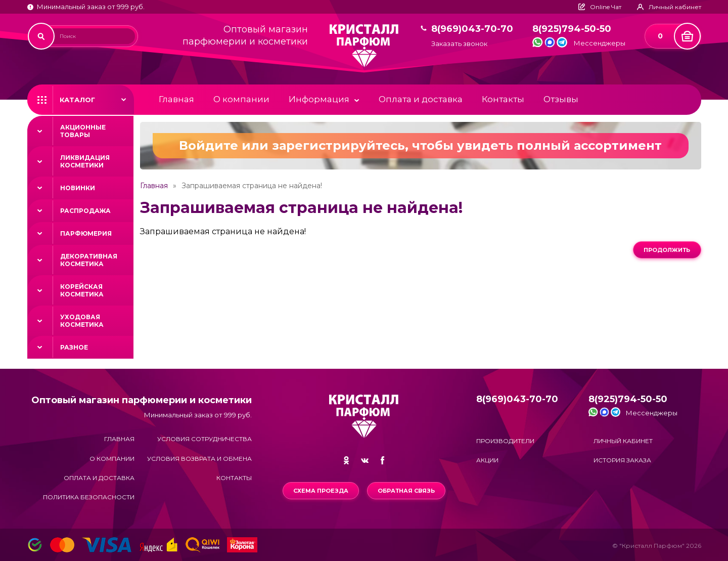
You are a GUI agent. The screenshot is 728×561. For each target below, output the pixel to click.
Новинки (78, 188)
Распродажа (85, 211)
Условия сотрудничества (204, 439)
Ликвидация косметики (85, 161)
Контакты (503, 99)
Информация (319, 99)
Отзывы (561, 99)
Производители (505, 441)
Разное (74, 347)
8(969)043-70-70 (472, 29)
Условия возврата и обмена (199, 459)
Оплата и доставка (421, 99)
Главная (176, 99)
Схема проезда (321, 491)
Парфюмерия (86, 233)
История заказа (622, 460)
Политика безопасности (89, 497)
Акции (487, 460)
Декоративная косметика (89, 260)
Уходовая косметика (82, 321)
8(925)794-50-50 (572, 29)
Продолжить (667, 250)
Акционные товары (83, 131)
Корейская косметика (82, 290)
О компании (241, 99)
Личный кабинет (623, 441)
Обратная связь (406, 491)
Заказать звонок (459, 44)
